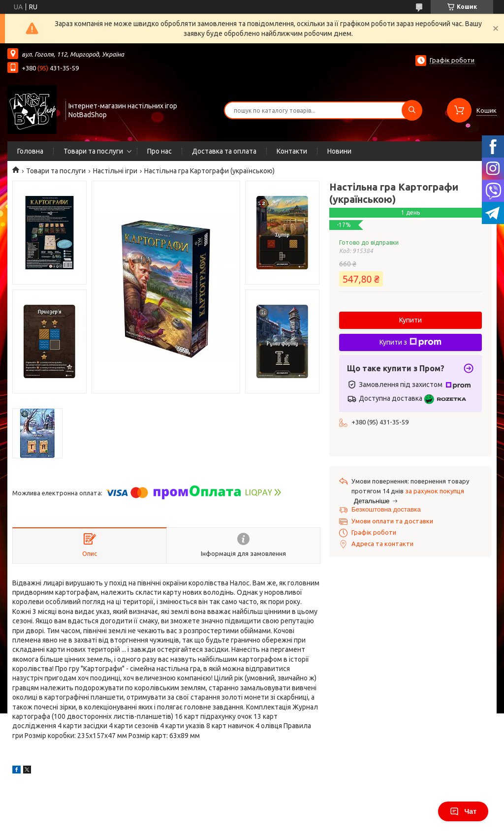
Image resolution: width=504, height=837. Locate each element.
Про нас (159, 151)
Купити (410, 320)
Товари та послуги (93, 151)
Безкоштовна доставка (386, 509)
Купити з (410, 342)
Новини (339, 151)
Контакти (292, 151)
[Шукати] (412, 110)
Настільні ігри (115, 171)
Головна (30, 151)
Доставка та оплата (224, 151)
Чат (463, 811)
